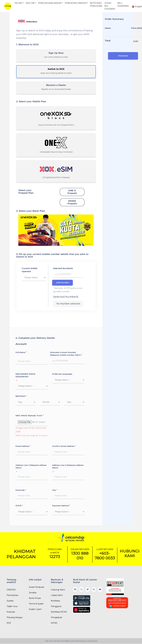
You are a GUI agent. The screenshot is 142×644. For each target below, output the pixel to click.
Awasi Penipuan (37, 587)
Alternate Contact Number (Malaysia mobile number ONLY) (65, 354)
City (54, 490)
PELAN (18, 3)
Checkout (123, 56)
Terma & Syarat (36, 604)
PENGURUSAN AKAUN (49, 3)
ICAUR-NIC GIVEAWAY (110, 6)
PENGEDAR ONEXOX (76, 3)
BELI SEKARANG (123, 5)
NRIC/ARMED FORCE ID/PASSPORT (25, 375)
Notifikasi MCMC (59, 612)
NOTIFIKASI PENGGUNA (96, 5)
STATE (19, 506)
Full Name (20, 352)
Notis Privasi (35, 598)
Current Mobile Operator (30, 270)
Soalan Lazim (35, 609)
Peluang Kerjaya (15, 618)
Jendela (33, 593)
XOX (9, 623)
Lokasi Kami (57, 596)
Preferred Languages (62, 374)
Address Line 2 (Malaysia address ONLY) (68, 467)
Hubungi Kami (58, 590)
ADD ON (30, 3)
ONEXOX (11, 590)
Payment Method (60, 506)
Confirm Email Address (63, 446)
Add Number (63, 283)
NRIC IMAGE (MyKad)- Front (29, 416)
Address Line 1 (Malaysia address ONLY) (31, 467)
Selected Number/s (63, 268)
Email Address (22, 446)
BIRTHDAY (21, 396)
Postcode (20, 490)
